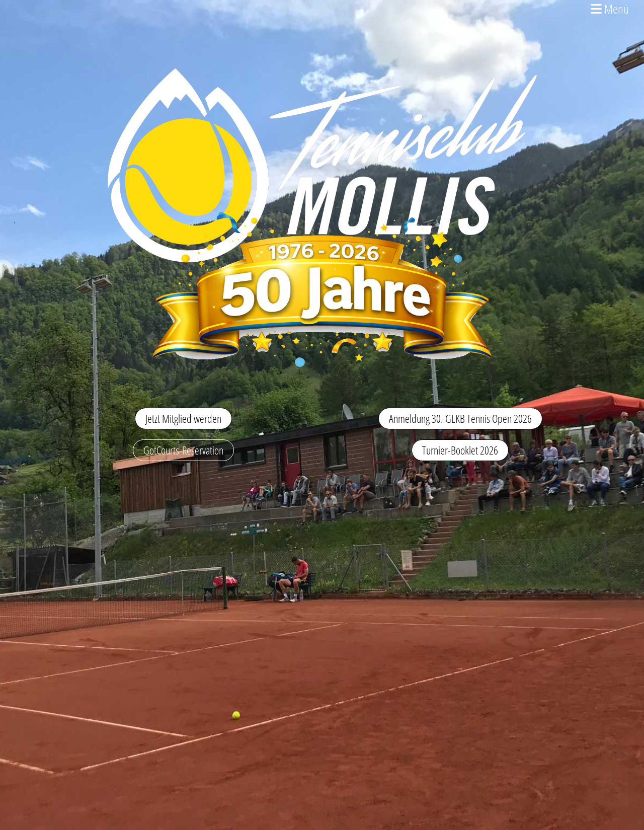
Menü (610, 9)
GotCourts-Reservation (183, 450)
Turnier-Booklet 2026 (460, 450)
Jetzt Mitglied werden (183, 418)
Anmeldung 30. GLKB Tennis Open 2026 (460, 418)
